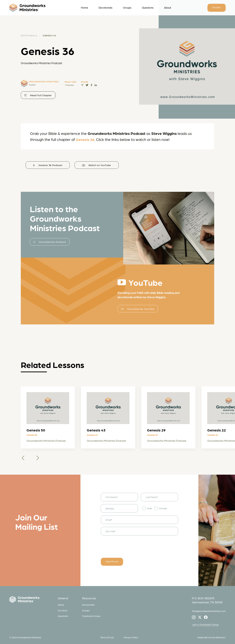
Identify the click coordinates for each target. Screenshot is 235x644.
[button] (23, 458)
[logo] (36, 8)
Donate (217, 7)
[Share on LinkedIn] (96, 85)
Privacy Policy (131, 637)
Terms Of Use (107, 637)
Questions (148, 7)
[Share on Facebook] (91, 85)
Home (84, 7)
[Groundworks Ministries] (32, 600)
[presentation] (124, 544)
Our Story (63, 610)
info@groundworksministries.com (209, 611)
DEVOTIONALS (29, 35)
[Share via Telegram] (82, 85)
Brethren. (221, 637)
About (168, 7)
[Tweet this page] (87, 85)
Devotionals (105, 7)
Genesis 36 (49, 35)
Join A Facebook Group (205, 624)
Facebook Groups (91, 616)
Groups (127, 7)
